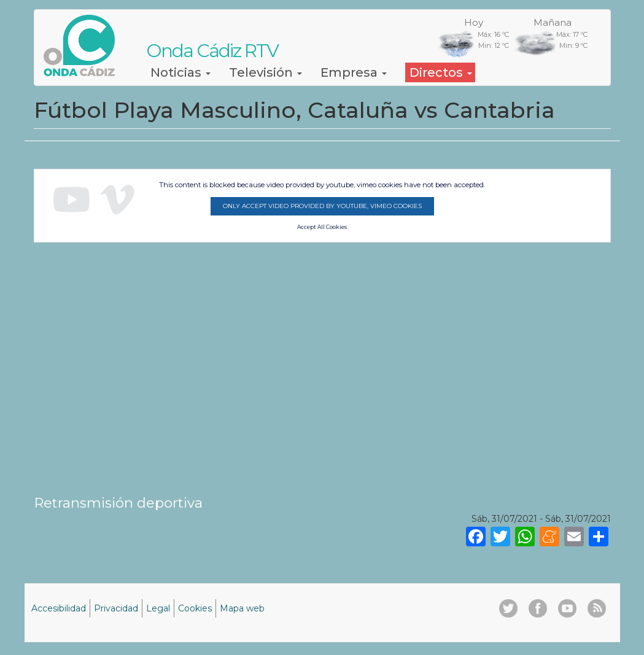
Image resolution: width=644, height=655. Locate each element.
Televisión (266, 72)
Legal (158, 608)
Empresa (354, 72)
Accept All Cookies (322, 227)
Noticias (180, 72)
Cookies (195, 608)
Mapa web (242, 608)
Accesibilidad (59, 608)
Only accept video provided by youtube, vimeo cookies (322, 206)
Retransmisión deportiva (118, 503)
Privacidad (116, 608)
